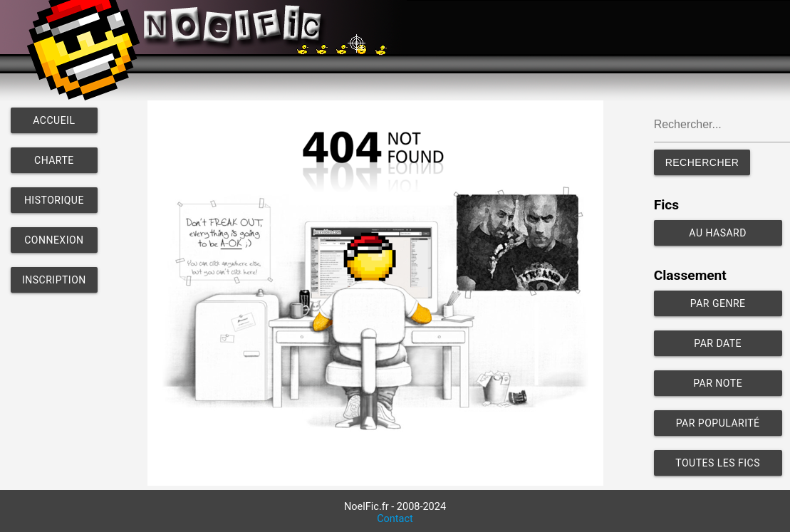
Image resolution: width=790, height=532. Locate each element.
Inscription (54, 280)
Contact (395, 519)
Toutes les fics (718, 463)
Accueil (54, 120)
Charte (54, 160)
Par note (718, 383)
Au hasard (718, 233)
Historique (54, 200)
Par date (718, 343)
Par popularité (718, 423)
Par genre (718, 303)
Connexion (54, 240)
